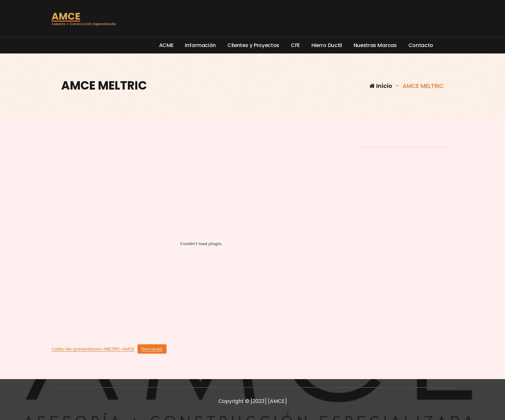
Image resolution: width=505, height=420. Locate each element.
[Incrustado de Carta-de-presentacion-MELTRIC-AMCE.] (201, 243)
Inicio (381, 86)
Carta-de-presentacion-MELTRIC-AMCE (93, 349)
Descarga (152, 349)
